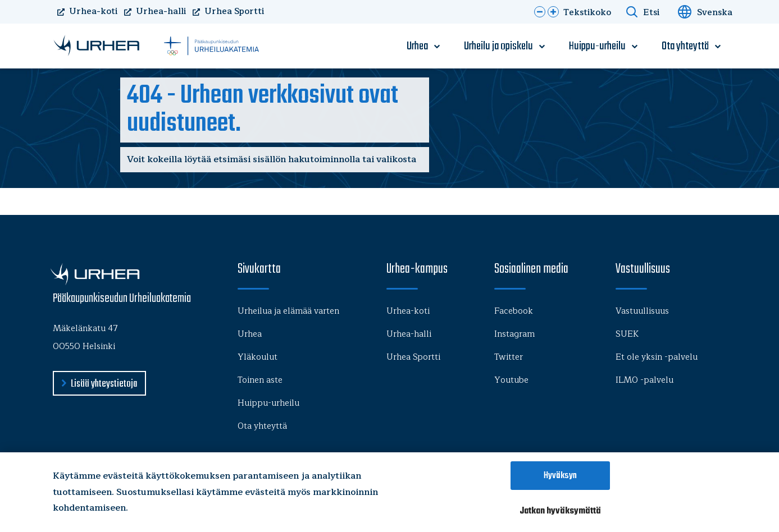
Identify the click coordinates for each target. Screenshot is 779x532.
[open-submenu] (437, 47)
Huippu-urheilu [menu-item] (597, 47)
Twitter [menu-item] (509, 357)
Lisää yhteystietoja (104, 384)
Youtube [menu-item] (511, 380)
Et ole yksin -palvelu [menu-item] (657, 357)
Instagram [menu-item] (514, 334)
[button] (540, 12)
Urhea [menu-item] (417, 47)
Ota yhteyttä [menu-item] (685, 47)
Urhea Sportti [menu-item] (413, 357)
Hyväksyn (560, 476)
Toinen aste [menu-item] (260, 380)
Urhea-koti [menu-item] (408, 311)
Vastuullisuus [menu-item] (642, 311)
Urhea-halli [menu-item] (409, 334)
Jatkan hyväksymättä (560, 511)
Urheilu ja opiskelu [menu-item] (498, 47)
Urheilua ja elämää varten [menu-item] (288, 311)
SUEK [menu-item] (627, 334)
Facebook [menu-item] (514, 311)
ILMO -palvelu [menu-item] (644, 380)
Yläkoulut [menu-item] (258, 357)
